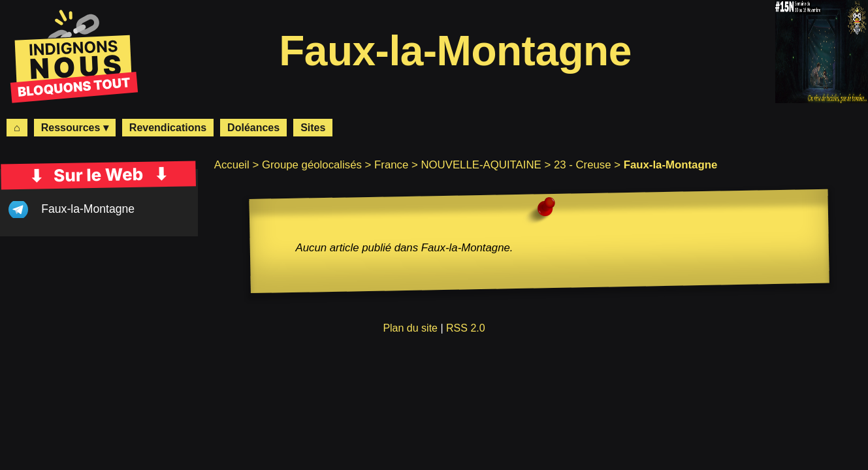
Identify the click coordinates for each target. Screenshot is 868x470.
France (391, 165)
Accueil (232, 165)
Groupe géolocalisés (312, 165)
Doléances (253, 128)
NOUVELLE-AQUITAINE (481, 165)
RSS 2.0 (466, 328)
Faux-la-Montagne (88, 209)
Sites (313, 128)
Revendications (168, 128)
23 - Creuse (583, 165)
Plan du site (410, 328)
